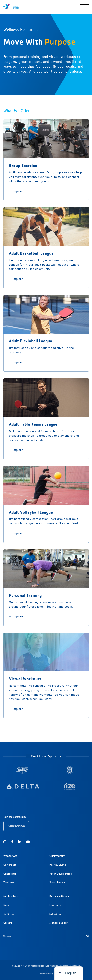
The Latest (9, 883)
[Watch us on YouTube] (28, 842)
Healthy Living (58, 865)
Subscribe (16, 826)
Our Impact (10, 865)
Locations (55, 905)
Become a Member (60, 896)
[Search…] (45, 936)
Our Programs (57, 856)
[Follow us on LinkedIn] (20, 842)
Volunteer (9, 914)
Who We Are (10, 856)
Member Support (59, 923)
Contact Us (10, 874)
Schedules (55, 914)
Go (87, 937)
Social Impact (57, 883)
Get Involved (11, 896)
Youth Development (60, 874)
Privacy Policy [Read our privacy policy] (46, 973)
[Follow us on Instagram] (6, 842)
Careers (8, 923)
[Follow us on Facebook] (12, 842)
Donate (8, 905)
